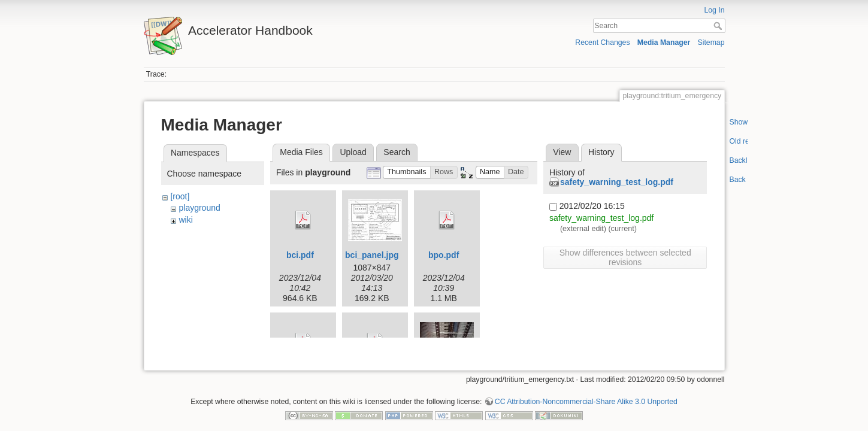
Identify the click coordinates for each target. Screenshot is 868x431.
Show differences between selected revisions (625, 257)
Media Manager (664, 43)
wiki (185, 220)
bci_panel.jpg (372, 255)
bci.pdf (300, 255)
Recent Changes (602, 43)
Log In (714, 10)
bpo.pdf (444, 255)
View (562, 152)
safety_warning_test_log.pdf (617, 182)
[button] (407, 173)
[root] (180, 196)
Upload (353, 152)
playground (199, 208)
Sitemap (711, 43)
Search (719, 26)
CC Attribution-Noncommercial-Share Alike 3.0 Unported (586, 391)
